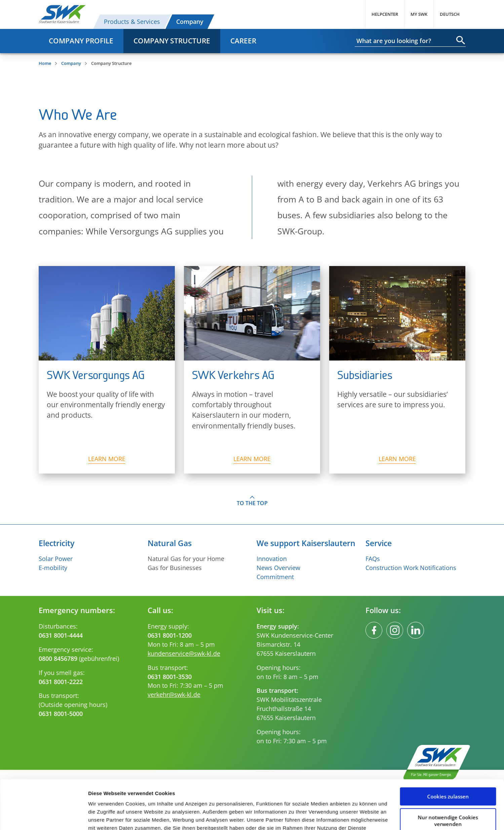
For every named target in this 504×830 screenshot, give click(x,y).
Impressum (125, 798)
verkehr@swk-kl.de (174, 694)
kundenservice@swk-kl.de (184, 653)
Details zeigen (105, 817)
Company (190, 22)
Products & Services (132, 22)
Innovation (272, 559)
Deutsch (450, 14)
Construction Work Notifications (411, 568)
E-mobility (53, 568)
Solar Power (56, 559)
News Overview (278, 568)
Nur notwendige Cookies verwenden (448, 775)
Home (45, 63)
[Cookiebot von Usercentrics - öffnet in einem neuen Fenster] (44, 817)
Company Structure (172, 41)
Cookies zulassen (448, 751)
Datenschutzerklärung (333, 790)
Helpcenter (385, 14)
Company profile (81, 41)
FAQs (373, 559)
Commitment (275, 577)
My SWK (419, 14)
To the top (252, 503)
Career (243, 41)
